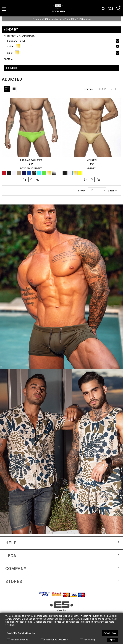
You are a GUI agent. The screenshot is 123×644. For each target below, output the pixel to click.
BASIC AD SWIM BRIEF (31, 160)
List (14, 89)
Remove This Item (117, 41)
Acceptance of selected (21, 633)
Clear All (9, 59)
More (112, 640)
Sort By (89, 89)
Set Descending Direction (116, 89)
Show (82, 191)
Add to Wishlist (31, 179)
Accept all (110, 633)
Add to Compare (38, 179)
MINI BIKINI (92, 160)
